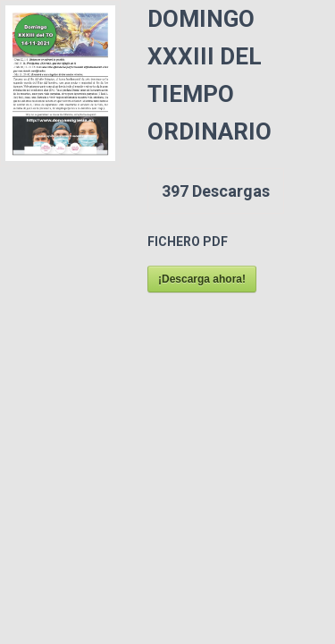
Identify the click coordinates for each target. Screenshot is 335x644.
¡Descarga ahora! (202, 279)
